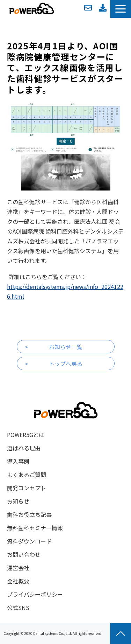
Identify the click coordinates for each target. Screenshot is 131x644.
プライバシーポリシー (35, 594)
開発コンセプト (27, 488)
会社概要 (18, 581)
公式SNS (18, 608)
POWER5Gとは (26, 435)
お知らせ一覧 (66, 347)
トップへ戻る (66, 363)
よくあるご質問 (27, 475)
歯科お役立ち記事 (29, 514)
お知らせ (18, 501)
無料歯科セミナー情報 (35, 528)
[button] (121, 9)
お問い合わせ (88, 8)
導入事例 (18, 461)
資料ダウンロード (103, 8)
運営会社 (18, 568)
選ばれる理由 (24, 448)
